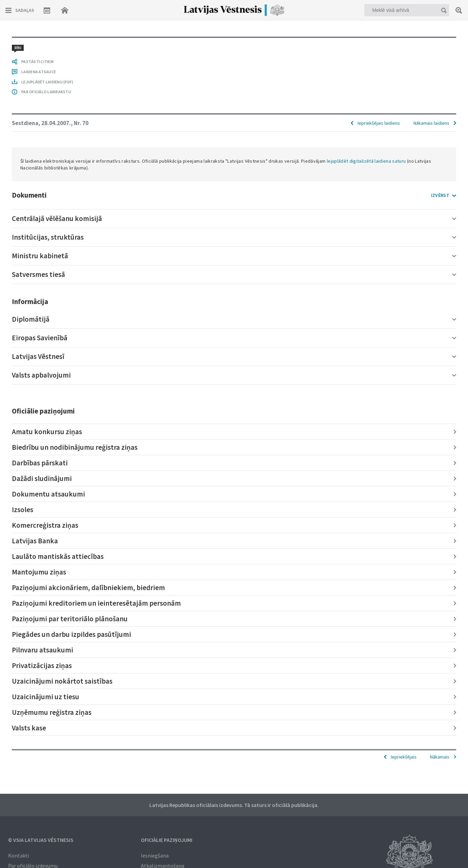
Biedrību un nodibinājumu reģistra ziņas (75, 447)
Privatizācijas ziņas (42, 665)
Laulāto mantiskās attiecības (58, 556)
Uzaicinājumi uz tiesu (46, 697)
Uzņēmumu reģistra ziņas (52, 712)
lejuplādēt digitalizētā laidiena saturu (366, 161)
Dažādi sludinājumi (42, 478)
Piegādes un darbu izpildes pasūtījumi (71, 634)
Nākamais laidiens (431, 123)
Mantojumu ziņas (39, 572)
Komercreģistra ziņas (45, 525)
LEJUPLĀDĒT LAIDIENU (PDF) (47, 82)
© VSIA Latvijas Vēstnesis (41, 840)
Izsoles (23, 510)
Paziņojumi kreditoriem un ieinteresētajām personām (96, 603)
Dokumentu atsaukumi (48, 494)
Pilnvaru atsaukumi (42, 650)
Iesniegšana (155, 855)
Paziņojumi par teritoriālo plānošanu (70, 619)
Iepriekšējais (404, 757)
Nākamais (440, 757)
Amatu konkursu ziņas (47, 432)
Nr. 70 (81, 123)
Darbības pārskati (40, 463)
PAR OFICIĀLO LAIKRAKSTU (46, 92)
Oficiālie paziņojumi (167, 840)
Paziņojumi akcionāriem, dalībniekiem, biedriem (88, 588)
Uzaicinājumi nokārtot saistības (62, 681)
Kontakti (19, 855)
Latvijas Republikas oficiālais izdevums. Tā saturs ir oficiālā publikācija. (234, 805)
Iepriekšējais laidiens (379, 123)
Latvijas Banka (35, 541)
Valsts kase (29, 728)
